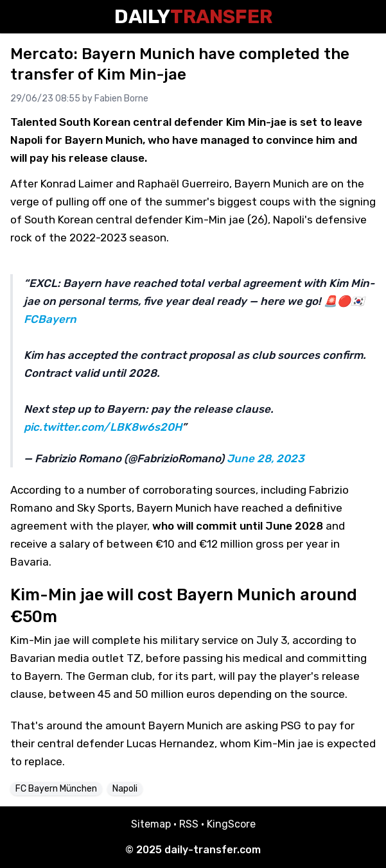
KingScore (231, 824)
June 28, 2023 (266, 458)
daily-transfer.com (213, 850)
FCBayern (50, 319)
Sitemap (151, 824)
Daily (193, 17)
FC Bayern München (56, 789)
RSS (189, 824)
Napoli (125, 789)
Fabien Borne (121, 99)
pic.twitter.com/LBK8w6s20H (103, 427)
